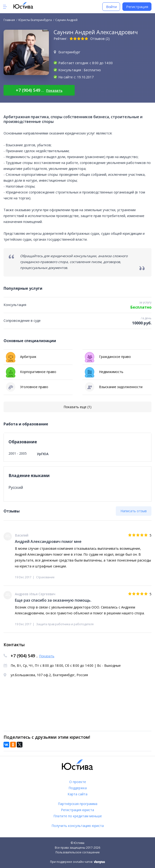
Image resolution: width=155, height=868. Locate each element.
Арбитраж (21, 357)
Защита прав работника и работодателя (65, 624)
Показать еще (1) (77, 407)
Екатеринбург (69, 52)
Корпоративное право (31, 372)
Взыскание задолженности (114, 387)
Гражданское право (108, 357)
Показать (54, 90)
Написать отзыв (134, 511)
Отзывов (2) (100, 39)
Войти (111, 7)
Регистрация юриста (77, 810)
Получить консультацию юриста (78, 826)
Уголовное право (27, 387)
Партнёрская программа (78, 804)
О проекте (78, 782)
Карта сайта (77, 794)
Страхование (45, 577)
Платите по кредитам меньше (78, 816)
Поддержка (78, 788)
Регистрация (137, 7)
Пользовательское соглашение (78, 852)
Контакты (14, 645)
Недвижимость (104, 372)
